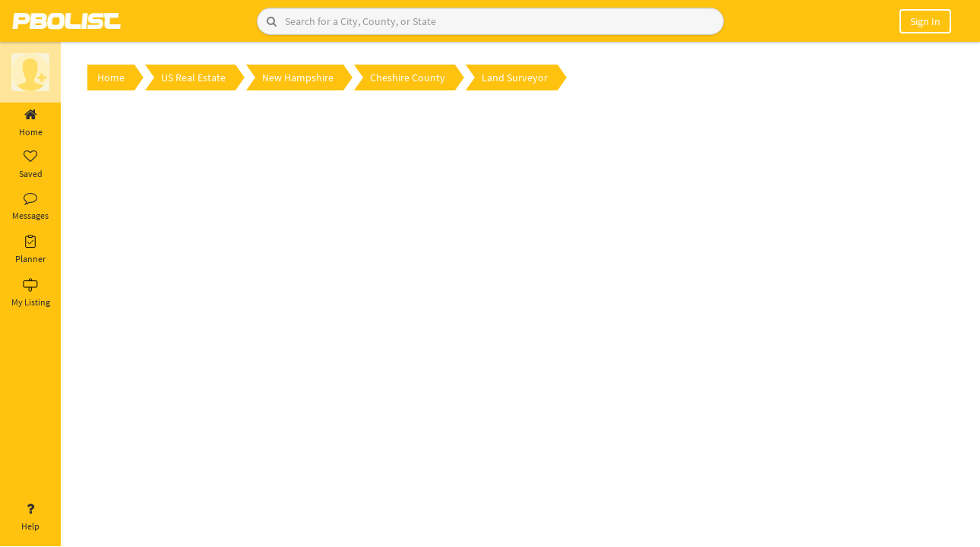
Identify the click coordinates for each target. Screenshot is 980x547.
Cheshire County (408, 77)
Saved (30, 165)
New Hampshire (298, 77)
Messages (30, 207)
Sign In (925, 21)
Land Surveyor (515, 77)
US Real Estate (193, 77)
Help (30, 517)
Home (30, 123)
